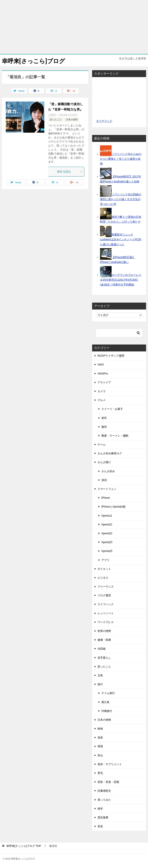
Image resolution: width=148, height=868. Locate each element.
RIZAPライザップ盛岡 (111, 356)
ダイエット (104, 569)
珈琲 (104, 427)
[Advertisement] (74, 27)
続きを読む (70, 171)
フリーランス (106, 587)
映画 (100, 729)
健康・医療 (104, 640)
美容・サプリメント (110, 764)
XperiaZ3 (107, 542)
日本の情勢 (72, 120)
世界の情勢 (104, 631)
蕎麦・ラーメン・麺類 (115, 436)
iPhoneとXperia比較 (114, 507)
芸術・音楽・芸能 (108, 782)
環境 (100, 746)
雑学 (100, 809)
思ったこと (56, 120)
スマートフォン (107, 489)
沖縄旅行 (107, 711)
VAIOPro (103, 374)
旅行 (100, 684)
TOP (24, 846)
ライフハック (106, 604)
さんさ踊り (104, 462)
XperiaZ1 (107, 524)
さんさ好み (108, 471)
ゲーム (102, 444)
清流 (104, 480)
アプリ (105, 560)
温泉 (100, 737)
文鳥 (100, 675)
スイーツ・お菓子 (112, 409)
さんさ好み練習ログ (110, 453)
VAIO (101, 365)
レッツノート (106, 613)
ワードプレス (106, 622)
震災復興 (103, 817)
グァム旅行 (108, 693)
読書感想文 (104, 791)
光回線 (102, 649)
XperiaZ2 (107, 533)
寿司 (104, 418)
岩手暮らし (104, 658)
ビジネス (103, 578)
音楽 (100, 826)
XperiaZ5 (107, 551)
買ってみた (104, 800)
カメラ (102, 391)
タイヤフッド (104, 121)
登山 (100, 755)
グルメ (102, 400)
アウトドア (104, 382)
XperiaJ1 (107, 516)
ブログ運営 (104, 595)
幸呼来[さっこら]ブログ (33, 60)
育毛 (100, 773)
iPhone (106, 498)
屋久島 (105, 702)
